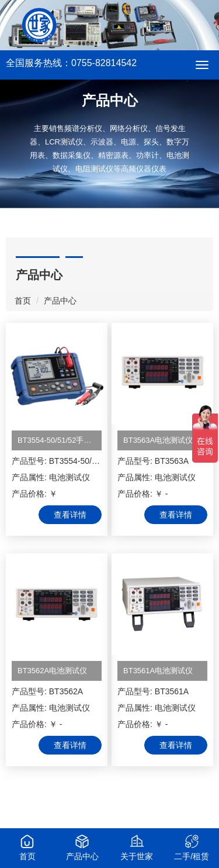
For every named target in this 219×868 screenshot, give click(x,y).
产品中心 (60, 301)
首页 (23, 301)
